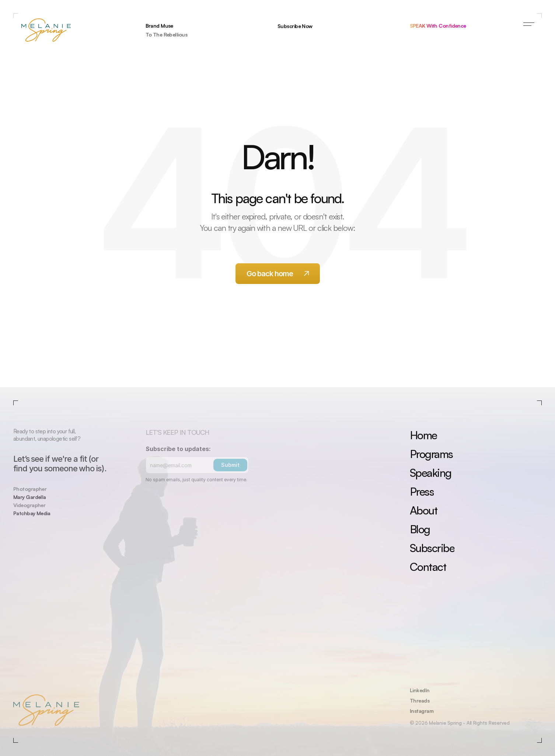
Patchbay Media (32, 513)
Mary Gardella (30, 497)
